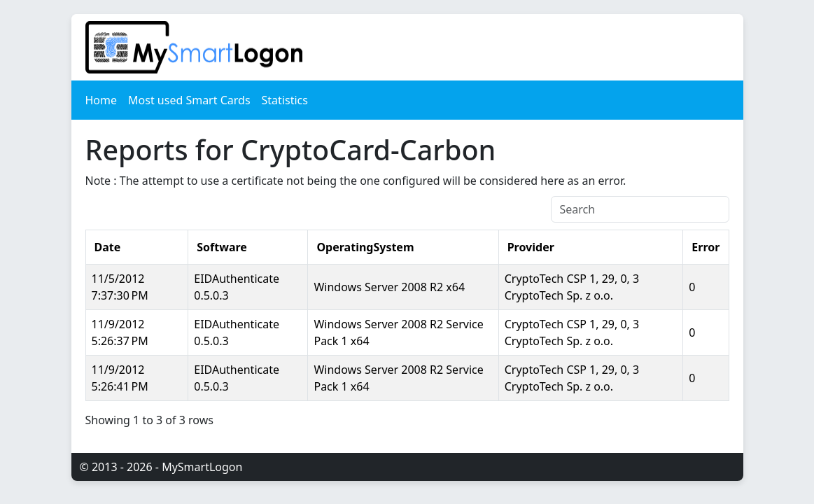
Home (101, 100)
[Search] (640, 209)
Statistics (285, 100)
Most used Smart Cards (189, 100)
